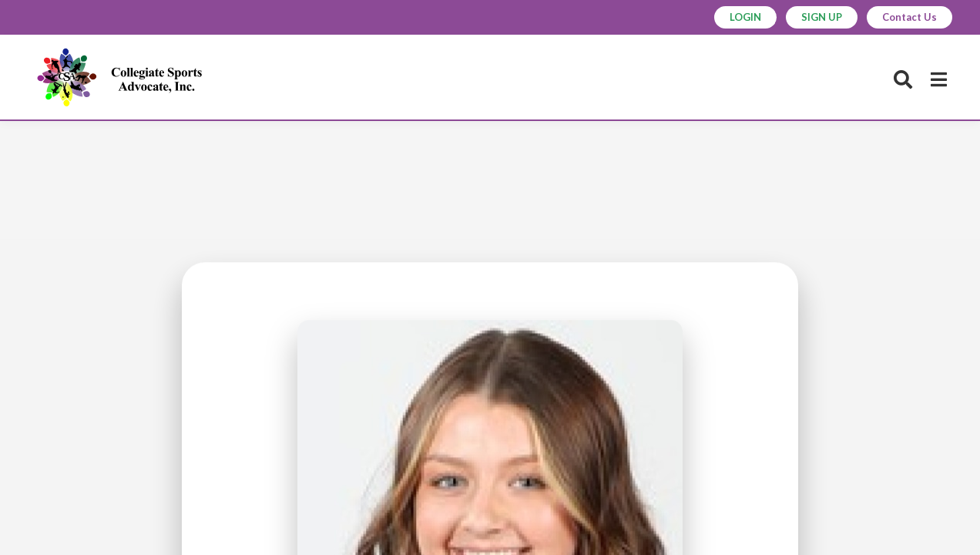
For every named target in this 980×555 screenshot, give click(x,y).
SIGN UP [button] (822, 17)
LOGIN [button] (745, 17)
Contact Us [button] (910, 17)
